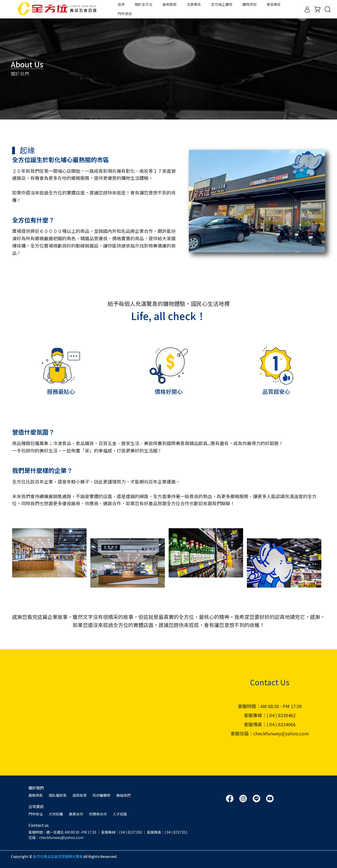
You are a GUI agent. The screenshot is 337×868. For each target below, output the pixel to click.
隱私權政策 (58, 795)
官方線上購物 (222, 4)
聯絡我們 (123, 795)
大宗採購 (56, 814)
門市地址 (36, 814)
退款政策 (80, 795)
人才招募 (120, 814)
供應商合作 (98, 814)
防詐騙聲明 (101, 795)
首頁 (121, 4)
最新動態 (170, 4)
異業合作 (76, 814)
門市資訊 (125, 14)
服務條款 (36, 795)
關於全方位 (144, 4)
